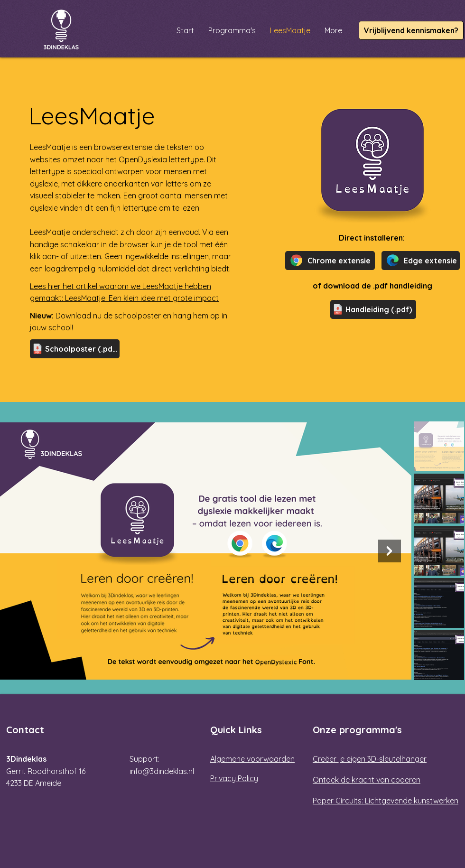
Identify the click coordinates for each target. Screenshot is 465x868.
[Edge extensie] (421, 261)
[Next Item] (390, 551)
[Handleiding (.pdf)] (373, 309)
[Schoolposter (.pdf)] (75, 349)
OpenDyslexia (143, 159)
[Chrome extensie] (330, 261)
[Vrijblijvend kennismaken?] (411, 30)
